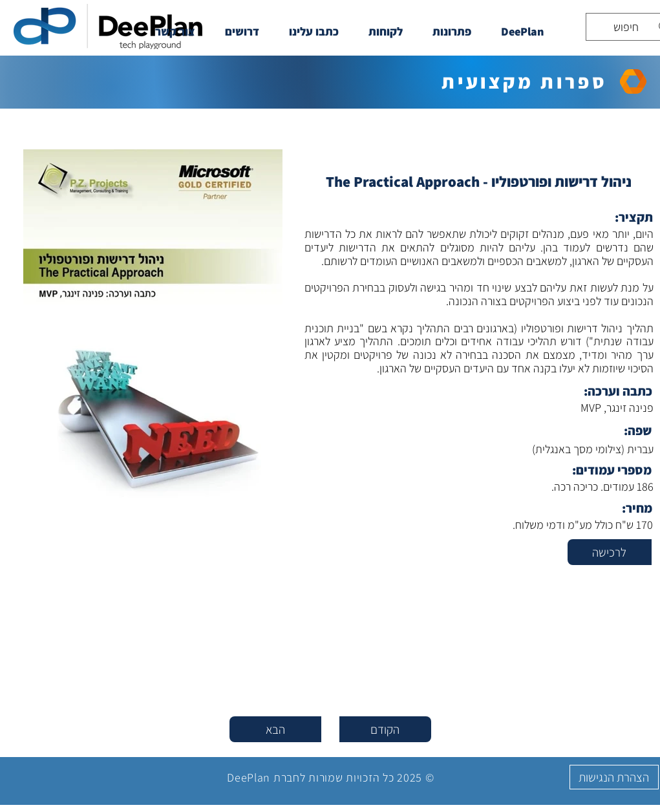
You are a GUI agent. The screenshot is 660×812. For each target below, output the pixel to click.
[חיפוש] (632, 27)
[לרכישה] (610, 552)
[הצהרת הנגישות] (614, 777)
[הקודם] (385, 729)
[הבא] (275, 729)
